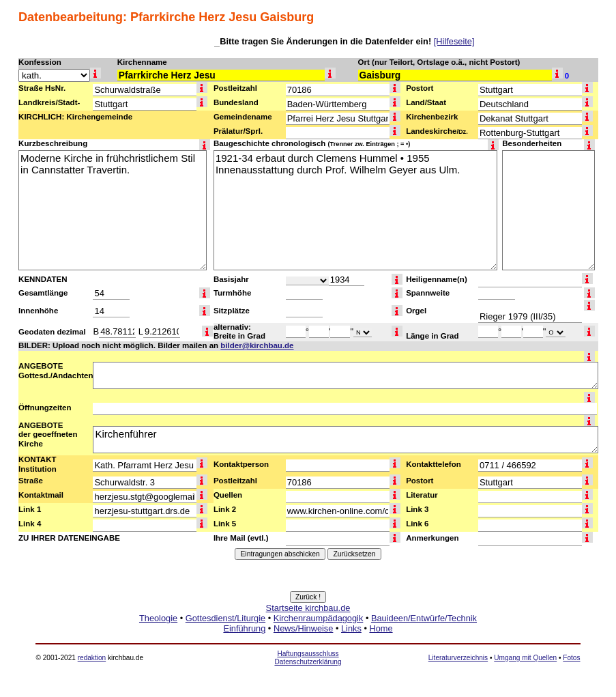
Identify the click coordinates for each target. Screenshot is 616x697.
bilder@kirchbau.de (257, 345)
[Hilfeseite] (454, 41)
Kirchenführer (346, 440)
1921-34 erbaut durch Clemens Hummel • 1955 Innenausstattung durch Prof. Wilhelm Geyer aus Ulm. (355, 210)
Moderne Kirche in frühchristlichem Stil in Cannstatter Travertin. (113, 210)
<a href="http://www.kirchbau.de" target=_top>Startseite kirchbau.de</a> (308, 634)
